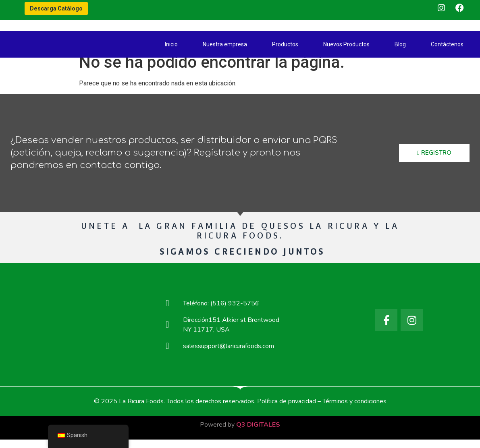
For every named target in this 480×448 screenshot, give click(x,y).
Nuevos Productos (346, 44)
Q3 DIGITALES (258, 433)
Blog (400, 44)
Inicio (171, 44)
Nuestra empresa (225, 44)
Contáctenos (447, 44)
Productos (285, 44)
